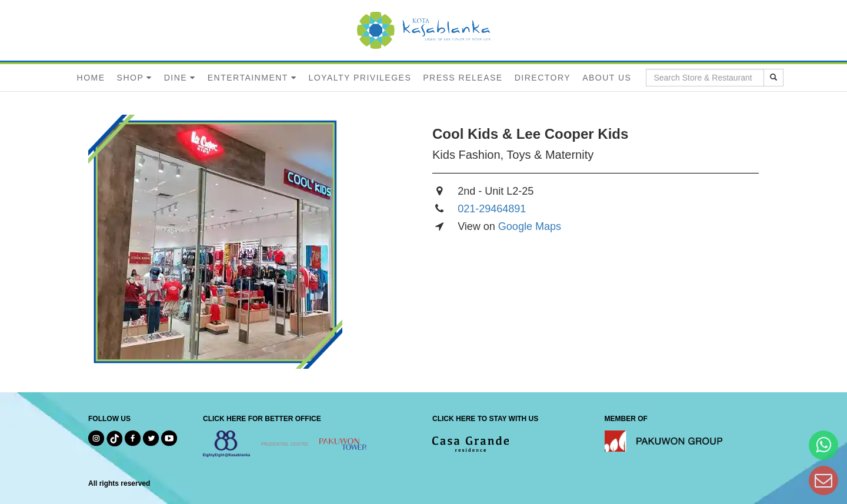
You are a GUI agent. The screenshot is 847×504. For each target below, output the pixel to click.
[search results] (773, 78)
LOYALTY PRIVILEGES (360, 78)
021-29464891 (492, 209)
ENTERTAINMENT (248, 78)
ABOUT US (607, 78)
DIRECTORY (543, 78)
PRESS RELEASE (463, 78)
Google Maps (530, 226)
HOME (91, 78)
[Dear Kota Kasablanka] (823, 480)
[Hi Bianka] (823, 445)
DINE (176, 78)
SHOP (131, 78)
